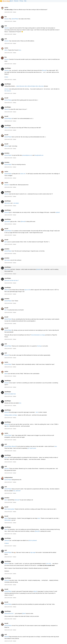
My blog (39, 346)
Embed (14, 12)
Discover (16, 1)
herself (6, 98)
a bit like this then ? (14, 280)
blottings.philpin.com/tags (11, 415)
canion (6, 7)
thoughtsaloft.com (39, 155)
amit (6, 26)
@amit (18, 86)
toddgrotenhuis (9, 477)
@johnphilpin (11, 509)
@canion (7, 19)
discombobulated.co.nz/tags (38, 335)
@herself (44, 70)
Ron (6, 17)
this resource (8, 91)
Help (25, 1)
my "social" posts (32, 448)
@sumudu (41, 86)
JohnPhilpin (8, 68)
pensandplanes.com (27, 155)
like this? (11, 613)
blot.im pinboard (33, 540)
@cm (26, 86)
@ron (7, 77)
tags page (33, 552)
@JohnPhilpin (15, 19)
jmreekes (7, 153)
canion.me (23, 174)
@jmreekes (7, 203)
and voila (49, 564)
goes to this (27, 290)
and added (16, 203)
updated (58, 212)
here (20, 50)
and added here (12, 394)
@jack (34, 86)
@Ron (6, 50)
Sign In (11, 1)
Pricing (21, 1)
